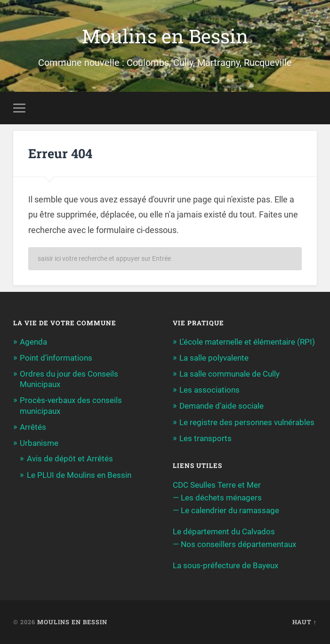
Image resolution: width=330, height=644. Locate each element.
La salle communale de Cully (229, 374)
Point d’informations (56, 358)
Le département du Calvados (224, 531)
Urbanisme (39, 443)
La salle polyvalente (214, 358)
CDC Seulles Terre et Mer (217, 485)
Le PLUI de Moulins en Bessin (79, 475)
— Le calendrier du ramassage (226, 510)
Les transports (205, 438)
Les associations (209, 390)
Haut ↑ (305, 622)
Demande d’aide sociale (221, 406)
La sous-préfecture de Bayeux (225, 565)
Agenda (33, 342)
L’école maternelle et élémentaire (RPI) (247, 342)
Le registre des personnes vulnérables (247, 422)
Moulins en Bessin (165, 36)
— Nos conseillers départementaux (234, 544)
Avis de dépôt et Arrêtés (70, 459)
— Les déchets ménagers (217, 498)
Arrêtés (33, 427)
